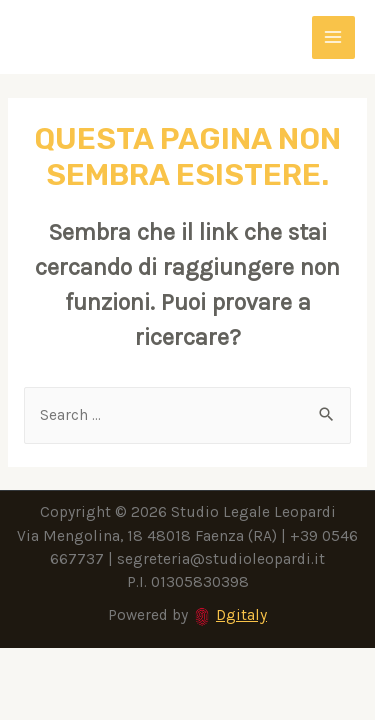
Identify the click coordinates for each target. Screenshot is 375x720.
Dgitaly (241, 615)
